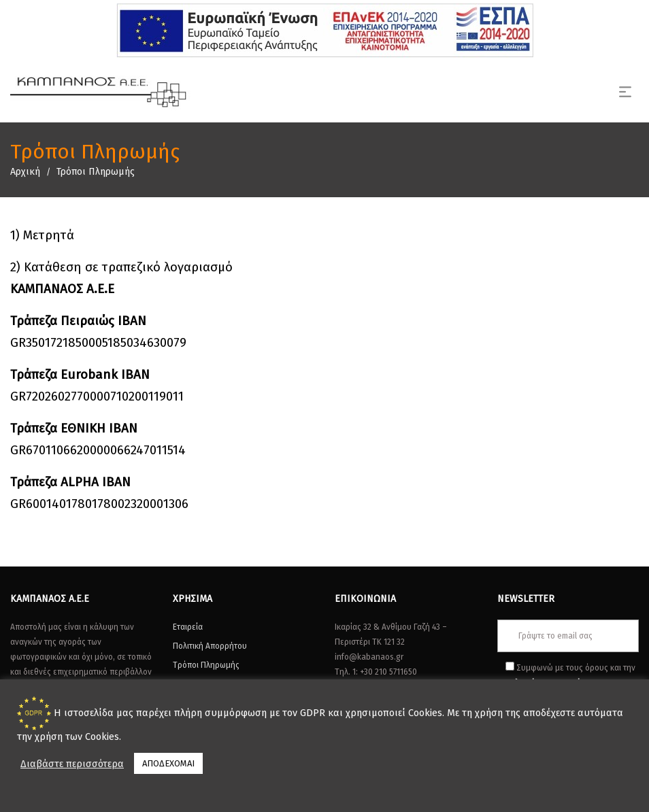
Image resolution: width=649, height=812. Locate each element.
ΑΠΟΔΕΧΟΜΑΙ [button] (168, 763)
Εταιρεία (188, 627)
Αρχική (25, 172)
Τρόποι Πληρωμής (206, 665)
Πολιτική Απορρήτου (210, 646)
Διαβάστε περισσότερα (72, 764)
